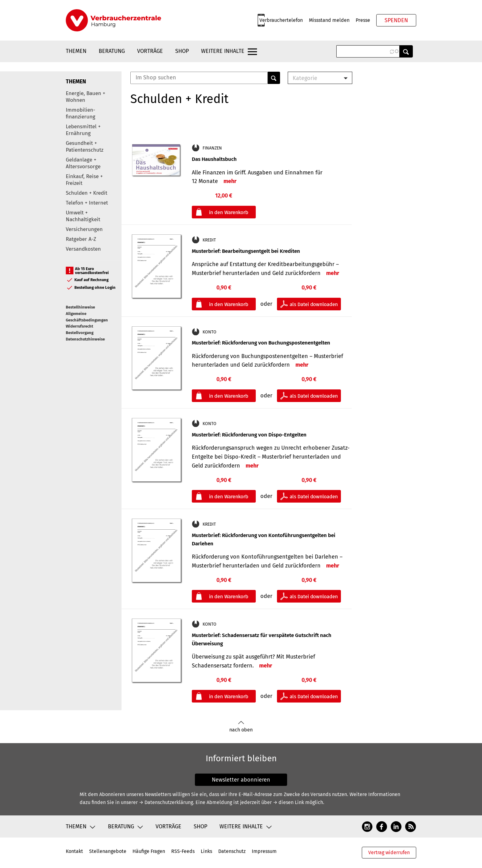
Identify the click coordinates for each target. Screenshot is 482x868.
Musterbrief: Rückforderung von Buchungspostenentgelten (261, 343)
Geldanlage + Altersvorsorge (83, 163)
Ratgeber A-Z (81, 239)
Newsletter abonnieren (241, 780)
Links (206, 851)
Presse (363, 20)
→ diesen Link (288, 802)
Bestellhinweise (80, 307)
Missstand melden (329, 20)
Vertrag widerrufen (389, 852)
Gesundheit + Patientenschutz (85, 147)
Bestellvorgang (80, 333)
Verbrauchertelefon (281, 20)
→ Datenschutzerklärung (166, 802)
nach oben (241, 727)
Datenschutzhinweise (85, 339)
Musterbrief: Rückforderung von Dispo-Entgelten (249, 435)
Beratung (112, 51)
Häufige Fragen (149, 851)
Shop (182, 51)
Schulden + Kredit (87, 193)
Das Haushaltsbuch (214, 159)
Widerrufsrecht (79, 326)
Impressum (264, 851)
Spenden (396, 20)
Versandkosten (83, 249)
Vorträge (150, 51)
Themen (76, 51)
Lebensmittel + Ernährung (83, 130)
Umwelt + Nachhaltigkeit (83, 216)
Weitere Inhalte (223, 51)
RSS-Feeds (183, 851)
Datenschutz (232, 851)
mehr (230, 181)
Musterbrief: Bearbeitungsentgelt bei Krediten (246, 251)
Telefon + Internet (87, 203)
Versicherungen (84, 229)
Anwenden (406, 51)
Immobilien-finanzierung (81, 113)
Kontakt (74, 851)
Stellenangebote (108, 851)
